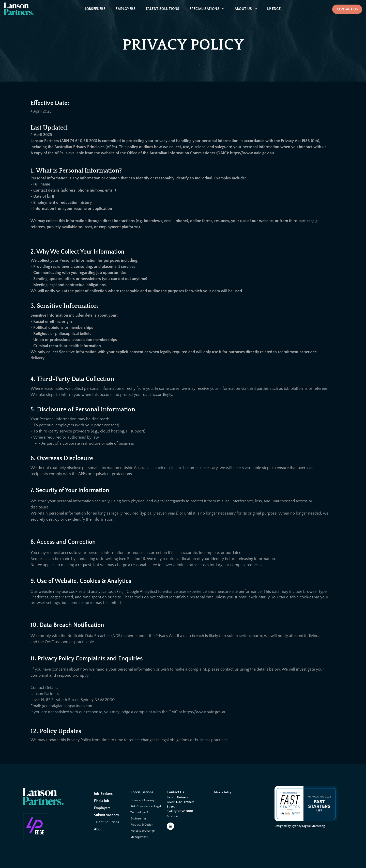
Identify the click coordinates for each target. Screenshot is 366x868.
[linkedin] (170, 827)
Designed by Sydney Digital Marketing (300, 826)
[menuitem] (95, 9)
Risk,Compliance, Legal (146, 806)
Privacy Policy (223, 792)
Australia (173, 816)
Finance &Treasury (142, 800)
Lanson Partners (177, 797)
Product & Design (142, 825)
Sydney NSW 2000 (180, 811)
